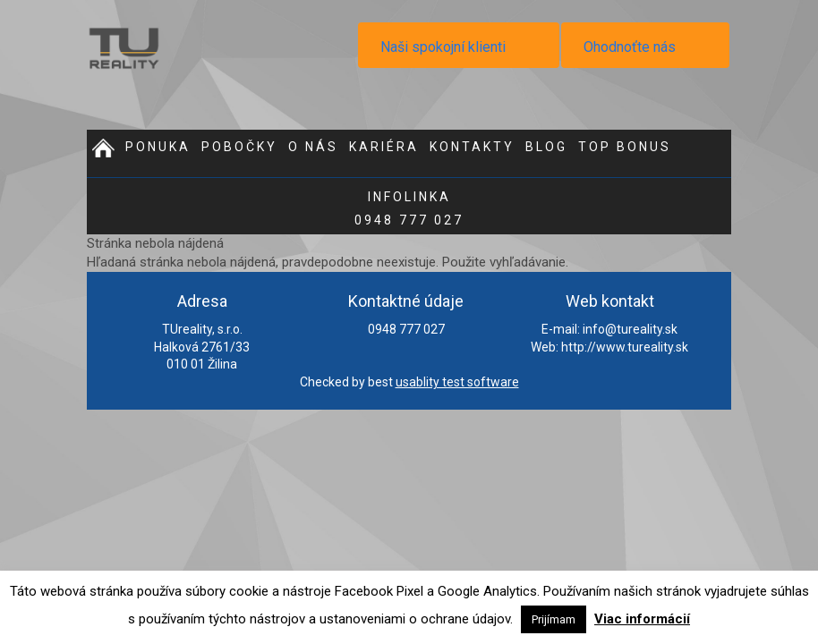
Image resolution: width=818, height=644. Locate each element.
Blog (546, 147)
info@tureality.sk (630, 329)
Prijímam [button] (554, 619)
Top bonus (625, 147)
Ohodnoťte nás (630, 47)
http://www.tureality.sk (625, 347)
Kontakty (472, 147)
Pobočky (239, 147)
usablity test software (457, 382)
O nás (313, 147)
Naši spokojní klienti (443, 47)
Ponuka (158, 147)
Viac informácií (642, 619)
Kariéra (384, 147)
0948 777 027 (409, 208)
